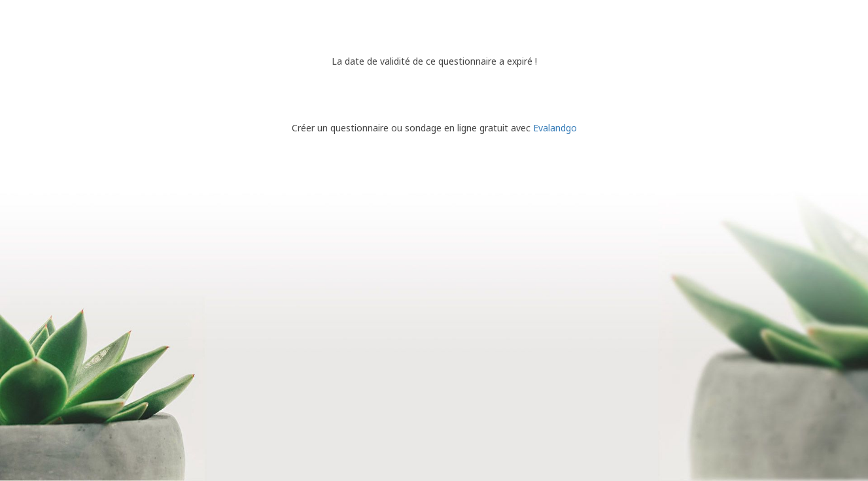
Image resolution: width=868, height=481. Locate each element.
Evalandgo (555, 128)
